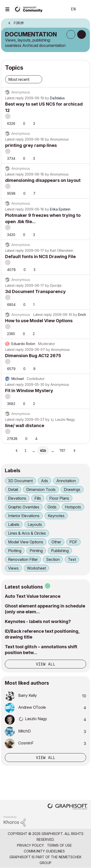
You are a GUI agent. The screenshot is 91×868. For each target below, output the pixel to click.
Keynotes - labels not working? (38, 621)
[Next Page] (74, 451)
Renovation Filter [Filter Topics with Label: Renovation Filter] (23, 559)
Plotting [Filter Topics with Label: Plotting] (15, 551)
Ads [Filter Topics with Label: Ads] (45, 481)
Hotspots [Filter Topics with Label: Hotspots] (73, 507)
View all (46, 664)
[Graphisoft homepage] (67, 807)
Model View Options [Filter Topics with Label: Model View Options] (26, 542)
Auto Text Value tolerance (33, 596)
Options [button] (83, 24)
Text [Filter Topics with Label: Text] (72, 559)
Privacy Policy (30, 845)
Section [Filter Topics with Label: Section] (53, 559)
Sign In (83, 9)
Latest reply (14, 98)
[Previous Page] (17, 451)
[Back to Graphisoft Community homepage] (30, 9)
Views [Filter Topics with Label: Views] (13, 568)
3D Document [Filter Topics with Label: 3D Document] (20, 481)
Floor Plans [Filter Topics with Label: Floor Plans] (59, 498)
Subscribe (71, 34)
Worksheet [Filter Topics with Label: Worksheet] (36, 568)
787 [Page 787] (62, 451)
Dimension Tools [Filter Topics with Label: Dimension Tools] (41, 489)
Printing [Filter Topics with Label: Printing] (36, 551)
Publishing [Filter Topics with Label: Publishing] (60, 551)
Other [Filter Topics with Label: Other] (56, 542)
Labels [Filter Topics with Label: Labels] (14, 524)
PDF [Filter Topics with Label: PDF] (73, 542)
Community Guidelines (44, 851)
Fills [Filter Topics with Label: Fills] (38, 498)
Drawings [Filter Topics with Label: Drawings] (72, 489)
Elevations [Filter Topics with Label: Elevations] (17, 498)
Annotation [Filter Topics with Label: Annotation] (66, 481)
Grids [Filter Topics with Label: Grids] (52, 507)
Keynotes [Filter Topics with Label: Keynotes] (56, 516)
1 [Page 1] (25, 451)
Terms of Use (59, 845)
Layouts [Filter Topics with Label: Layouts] (35, 524)
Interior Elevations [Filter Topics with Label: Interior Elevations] (24, 516)
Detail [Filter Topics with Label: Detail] (13, 489)
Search (57, 9)
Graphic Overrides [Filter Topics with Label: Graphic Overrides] (24, 507)
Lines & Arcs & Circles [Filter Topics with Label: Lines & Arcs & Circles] (27, 533)
